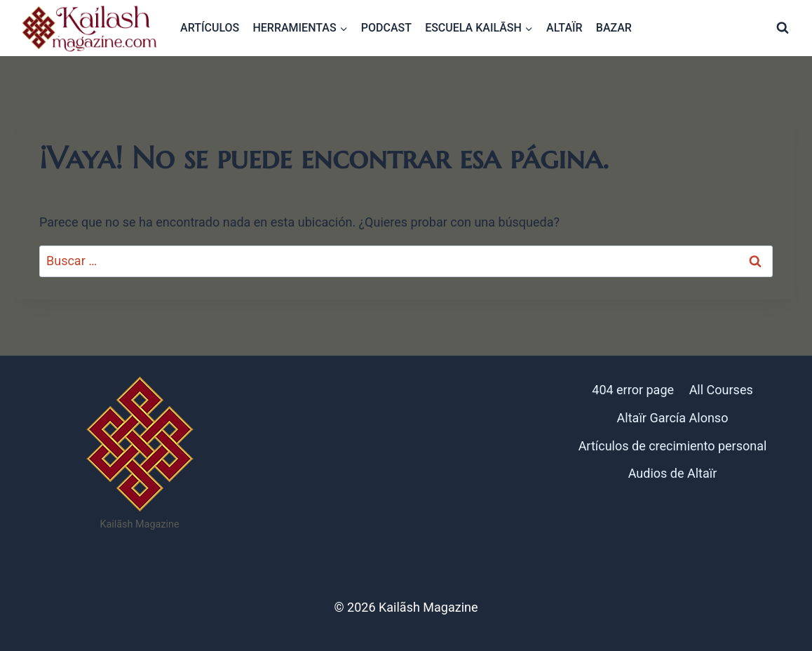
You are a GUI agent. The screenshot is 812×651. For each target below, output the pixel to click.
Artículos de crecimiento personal (673, 446)
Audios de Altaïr (673, 473)
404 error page (633, 390)
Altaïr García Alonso (673, 418)
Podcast (386, 28)
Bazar (614, 28)
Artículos (210, 28)
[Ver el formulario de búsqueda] (783, 28)
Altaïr (564, 28)
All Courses (721, 390)
